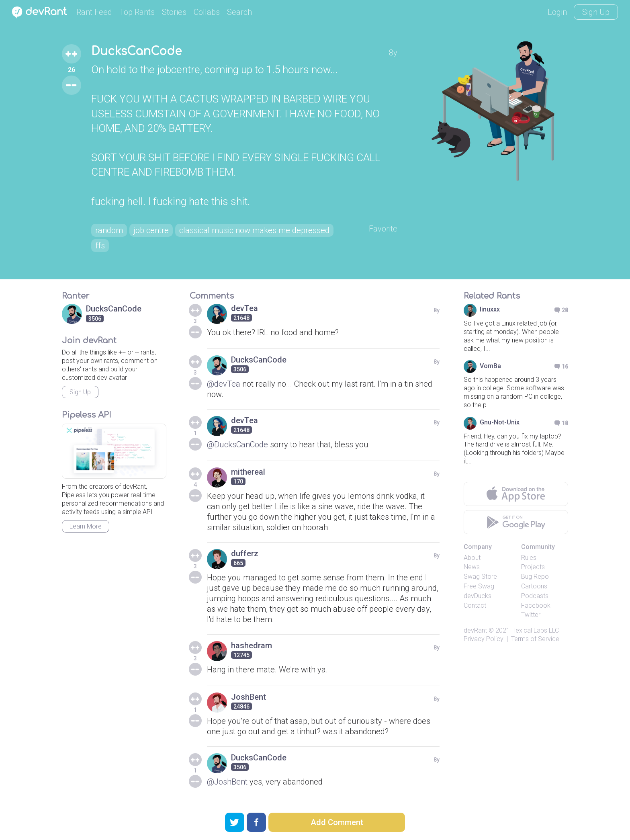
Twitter (531, 615)
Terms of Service (535, 639)
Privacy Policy (484, 639)
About (472, 558)
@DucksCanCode (237, 445)
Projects (533, 567)
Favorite (383, 229)
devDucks (478, 596)
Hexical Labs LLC (535, 630)
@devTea (224, 384)
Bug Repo (535, 577)
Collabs (207, 12)
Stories (174, 12)
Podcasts (535, 596)
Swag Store (480, 577)
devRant (475, 630)
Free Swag (479, 586)
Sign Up (596, 12)
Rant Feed (94, 12)
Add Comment (337, 822)
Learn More (86, 526)
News (472, 567)
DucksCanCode (136, 51)
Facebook (536, 605)
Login (557, 12)
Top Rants (137, 12)
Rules (529, 558)
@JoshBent (227, 782)
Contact (475, 605)
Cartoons (534, 586)
